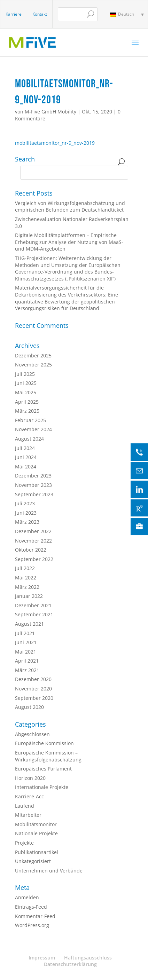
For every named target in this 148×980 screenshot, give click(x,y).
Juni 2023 (26, 513)
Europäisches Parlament (43, 769)
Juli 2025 (25, 374)
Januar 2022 (29, 596)
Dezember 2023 (33, 476)
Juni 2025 (26, 383)
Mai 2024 (26, 467)
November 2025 (33, 365)
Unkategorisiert (33, 861)
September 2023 (34, 494)
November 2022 (33, 541)
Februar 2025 (30, 420)
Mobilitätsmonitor (36, 824)
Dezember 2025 (33, 355)
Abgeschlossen (32, 734)
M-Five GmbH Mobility (50, 112)
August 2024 (29, 439)
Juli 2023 (25, 503)
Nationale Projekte (36, 833)
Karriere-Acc (29, 796)
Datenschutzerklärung (70, 964)
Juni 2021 (26, 642)
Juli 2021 (25, 633)
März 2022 (27, 587)
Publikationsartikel (37, 852)
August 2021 (29, 624)
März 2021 (27, 670)
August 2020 (29, 707)
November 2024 (33, 429)
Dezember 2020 (33, 679)
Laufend (25, 806)
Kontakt (40, 14)
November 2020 (33, 689)
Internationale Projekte (42, 787)
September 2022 (34, 559)
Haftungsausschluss (88, 958)
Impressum (42, 958)
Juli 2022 (25, 568)
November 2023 (33, 485)
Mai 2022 (26, 578)
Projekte (24, 843)
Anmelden (27, 897)
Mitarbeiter (28, 815)
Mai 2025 (26, 392)
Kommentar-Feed (35, 916)
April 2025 (27, 402)
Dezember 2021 (33, 605)
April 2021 (27, 661)
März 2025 (27, 411)
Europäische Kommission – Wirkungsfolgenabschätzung (48, 756)
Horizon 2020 (30, 778)
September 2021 (34, 614)
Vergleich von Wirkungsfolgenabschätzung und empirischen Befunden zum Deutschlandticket (70, 207)
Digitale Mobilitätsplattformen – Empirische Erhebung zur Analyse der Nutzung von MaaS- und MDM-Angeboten (69, 242)
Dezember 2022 (33, 531)
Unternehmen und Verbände (49, 871)
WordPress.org (32, 925)
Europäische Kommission (44, 743)
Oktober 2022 (31, 550)
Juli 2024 (25, 448)
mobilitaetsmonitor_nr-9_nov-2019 (55, 143)
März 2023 (27, 522)
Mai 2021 (26, 652)
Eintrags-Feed (31, 907)
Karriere (14, 14)
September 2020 (34, 698)
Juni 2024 (26, 457)
